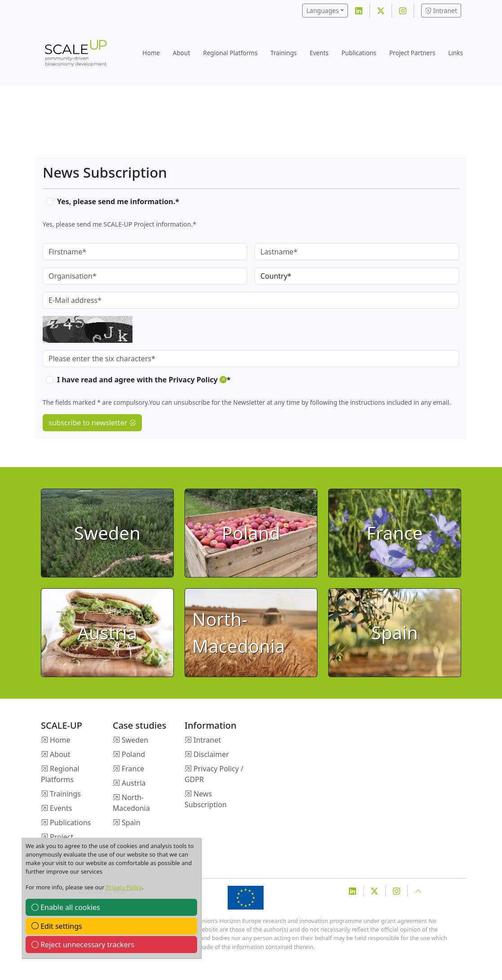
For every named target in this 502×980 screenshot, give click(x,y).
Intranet (441, 11)
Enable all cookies (66, 907)
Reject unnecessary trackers (83, 945)
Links (456, 53)
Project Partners (412, 53)
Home (151, 53)
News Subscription (206, 799)
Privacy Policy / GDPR (214, 774)
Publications (359, 53)
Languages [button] (322, 11)
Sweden (135, 740)
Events (319, 53)
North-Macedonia (131, 803)
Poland (133, 754)
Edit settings (57, 926)
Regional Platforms (230, 53)
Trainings (284, 53)
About (182, 53)
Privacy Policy (124, 887)
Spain (131, 822)
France (133, 769)
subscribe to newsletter (92, 423)
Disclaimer (211, 754)
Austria (134, 783)
